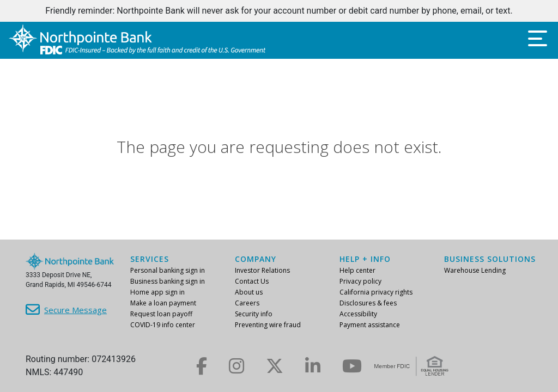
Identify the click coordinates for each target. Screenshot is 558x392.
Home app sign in (157, 292)
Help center (357, 270)
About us (249, 292)
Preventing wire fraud (268, 325)
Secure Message (75, 310)
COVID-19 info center (163, 325)
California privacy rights (376, 292)
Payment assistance (370, 325)
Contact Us (252, 281)
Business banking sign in (168, 281)
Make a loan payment (163, 303)
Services (150, 259)
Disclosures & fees (368, 303)
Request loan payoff (161, 314)
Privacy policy (360, 281)
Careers (247, 303)
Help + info (365, 259)
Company (256, 259)
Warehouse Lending (475, 270)
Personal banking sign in (168, 270)
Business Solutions (490, 259)
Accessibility (358, 314)
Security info (254, 314)
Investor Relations (262, 270)
